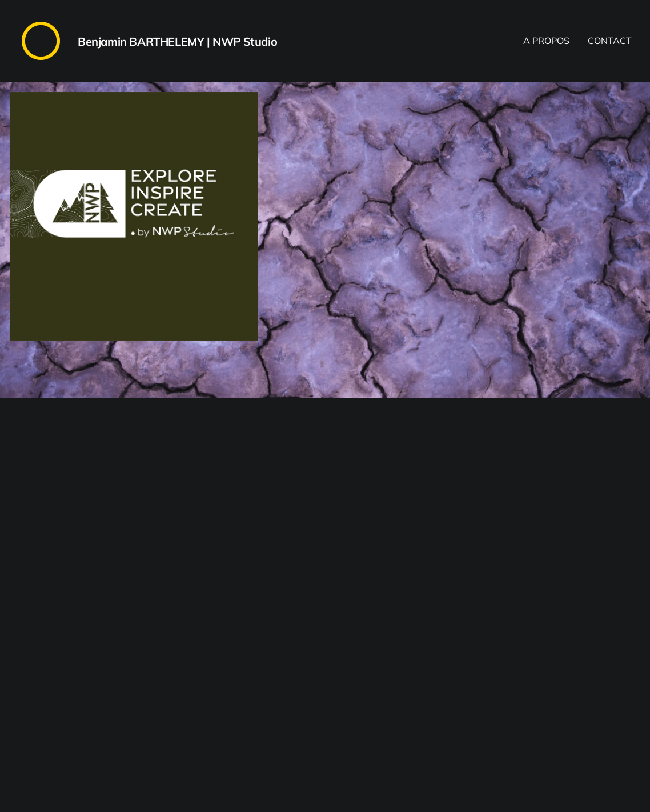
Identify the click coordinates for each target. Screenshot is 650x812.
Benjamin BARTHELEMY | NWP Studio (177, 41)
